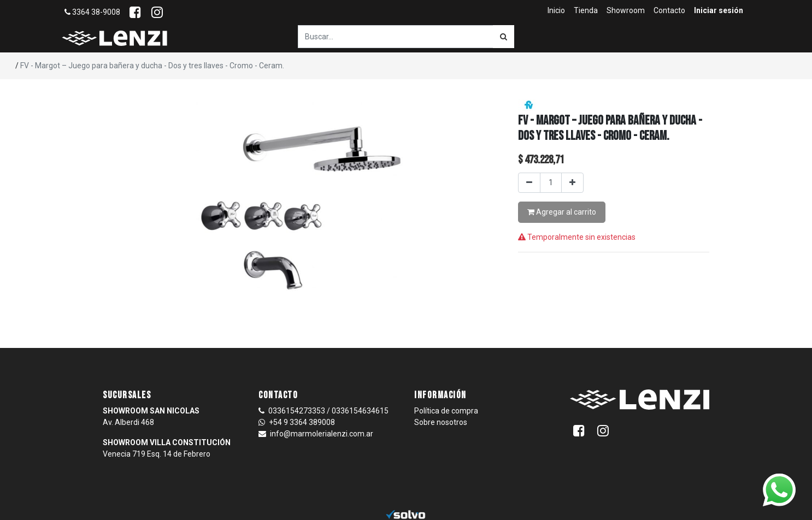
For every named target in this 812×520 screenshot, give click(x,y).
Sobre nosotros (441, 422)
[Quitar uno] (529, 183)
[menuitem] (556, 11)
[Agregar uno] (572, 183)
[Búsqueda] (504, 37)
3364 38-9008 (92, 12)
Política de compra (446, 411)
